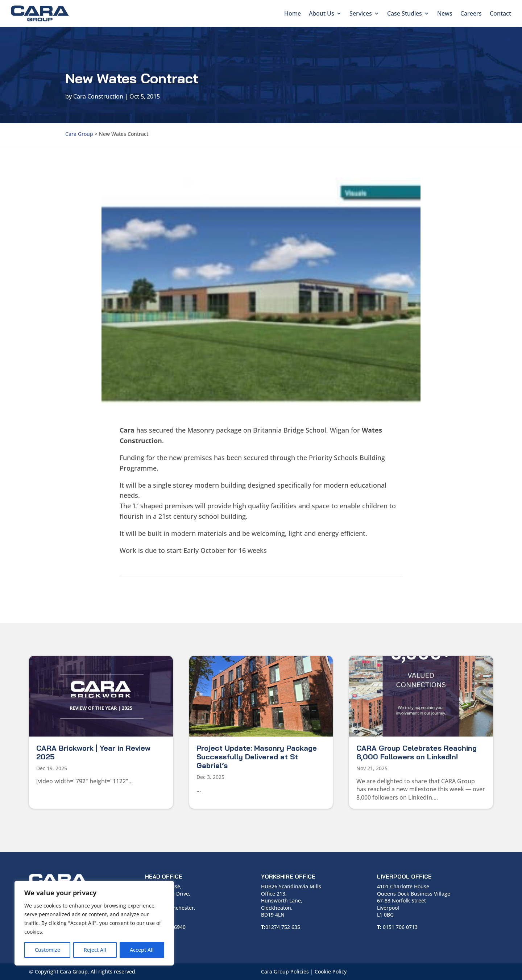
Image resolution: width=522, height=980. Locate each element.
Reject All (95, 950)
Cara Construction (98, 96)
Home (293, 13)
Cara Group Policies (285, 971)
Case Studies (405, 13)
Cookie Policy (331, 971)
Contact (500, 13)
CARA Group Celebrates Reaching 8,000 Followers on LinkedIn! (417, 752)
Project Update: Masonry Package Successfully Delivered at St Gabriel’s (257, 757)
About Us (322, 13)
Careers (471, 13)
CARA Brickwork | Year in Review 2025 (93, 752)
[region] (94, 923)
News (445, 13)
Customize (47, 950)
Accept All (142, 950)
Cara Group (79, 134)
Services (361, 13)
